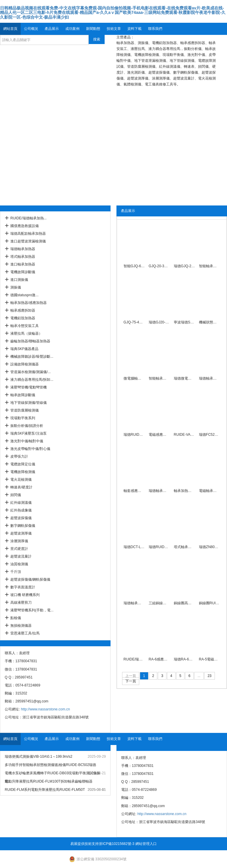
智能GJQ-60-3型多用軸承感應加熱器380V (134, 266)
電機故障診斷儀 (23, 272)
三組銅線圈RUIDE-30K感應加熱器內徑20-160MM (159, 603)
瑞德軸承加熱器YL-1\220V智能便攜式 (209, 378)
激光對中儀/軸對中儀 (27, 441)
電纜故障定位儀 (23, 464)
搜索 (97, 39)
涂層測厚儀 (19, 541)
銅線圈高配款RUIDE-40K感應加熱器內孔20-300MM (184, 603)
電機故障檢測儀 (23, 472)
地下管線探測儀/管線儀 (29, 403)
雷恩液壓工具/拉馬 (25, 633)
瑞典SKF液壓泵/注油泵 (29, 433)
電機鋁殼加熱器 (23, 318)
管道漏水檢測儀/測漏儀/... (31, 372)
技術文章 (114, 29)
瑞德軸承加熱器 (23, 249)
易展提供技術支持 (85, 844)
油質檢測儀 (19, 564)
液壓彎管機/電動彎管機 (29, 387)
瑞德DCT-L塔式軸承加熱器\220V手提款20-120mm (134, 547)
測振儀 (16, 287)
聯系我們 (155, 29)
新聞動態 (93, 29)
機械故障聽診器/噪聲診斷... (32, 357)
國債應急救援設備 (25, 226)
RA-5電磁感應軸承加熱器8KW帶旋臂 (209, 659)
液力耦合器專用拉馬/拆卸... (32, 380)
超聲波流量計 (21, 556)
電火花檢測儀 (21, 480)
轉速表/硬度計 (21, 487)
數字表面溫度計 (23, 587)
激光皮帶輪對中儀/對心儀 (30, 449)
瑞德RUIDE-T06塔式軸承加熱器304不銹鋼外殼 (159, 547)
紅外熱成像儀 (21, 510)
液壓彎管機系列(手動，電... (32, 610)
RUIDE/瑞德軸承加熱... (29, 218)
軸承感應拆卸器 (23, 310)
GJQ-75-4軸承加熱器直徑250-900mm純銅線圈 (134, 322)
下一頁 (131, 681)
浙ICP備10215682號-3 (116, 844)
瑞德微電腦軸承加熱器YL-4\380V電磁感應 (184, 378)
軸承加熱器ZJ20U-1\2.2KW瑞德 (184, 491)
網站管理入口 (146, 844)
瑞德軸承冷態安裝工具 (134, 603)
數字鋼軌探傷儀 (23, 526)
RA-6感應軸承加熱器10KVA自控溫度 (159, 659)
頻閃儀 (16, 495)
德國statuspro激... (24, 295)
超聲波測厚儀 (21, 533)
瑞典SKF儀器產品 (24, 349)
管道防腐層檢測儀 (25, 410)
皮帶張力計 (19, 456)
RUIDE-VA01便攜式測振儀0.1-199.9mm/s (184, 435)
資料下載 (134, 29)
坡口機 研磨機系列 (25, 595)
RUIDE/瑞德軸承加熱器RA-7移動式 (134, 659)
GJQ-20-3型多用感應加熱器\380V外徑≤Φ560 (159, 266)
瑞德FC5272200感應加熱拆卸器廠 (209, 435)
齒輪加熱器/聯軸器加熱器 (30, 341)
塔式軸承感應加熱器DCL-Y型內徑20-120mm (184, 547)
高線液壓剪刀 (21, 603)
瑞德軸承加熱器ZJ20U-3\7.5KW (159, 491)
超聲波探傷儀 (21, 518)
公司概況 (31, 29)
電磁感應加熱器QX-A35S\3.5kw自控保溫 (159, 435)
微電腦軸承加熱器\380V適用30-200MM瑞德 (134, 378)
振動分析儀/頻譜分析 (27, 426)
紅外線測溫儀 (21, 503)
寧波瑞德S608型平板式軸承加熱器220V (184, 322)
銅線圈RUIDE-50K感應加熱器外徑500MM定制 (209, 603)
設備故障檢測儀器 (25, 364)
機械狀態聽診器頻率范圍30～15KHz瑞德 (209, 322)
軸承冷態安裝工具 (25, 326)
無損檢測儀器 (21, 626)
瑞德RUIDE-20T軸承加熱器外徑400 (134, 435)
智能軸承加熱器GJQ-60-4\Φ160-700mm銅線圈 (209, 266)
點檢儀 (16, 618)
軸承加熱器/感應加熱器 (29, 303)
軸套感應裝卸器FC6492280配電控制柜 (134, 491)
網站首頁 (10, 29)
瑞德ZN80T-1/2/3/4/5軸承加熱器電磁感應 (209, 547)
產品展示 (52, 29)
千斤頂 (16, 572)
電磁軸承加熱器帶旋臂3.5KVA (209, 491)
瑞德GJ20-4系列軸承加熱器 (159, 322)
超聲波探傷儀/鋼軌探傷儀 (30, 579)
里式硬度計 (19, 549)
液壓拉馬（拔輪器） (26, 333)
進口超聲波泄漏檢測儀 (28, 241)
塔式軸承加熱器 (23, 257)
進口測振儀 (19, 280)
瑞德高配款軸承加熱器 (28, 234)
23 (209, 676)
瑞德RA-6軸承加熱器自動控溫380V (184, 659)
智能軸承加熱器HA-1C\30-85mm (159, 378)
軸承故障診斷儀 (23, 395)
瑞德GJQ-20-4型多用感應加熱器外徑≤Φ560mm (184, 266)
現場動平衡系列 (23, 418)
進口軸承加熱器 (23, 264)
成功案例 (72, 29)
